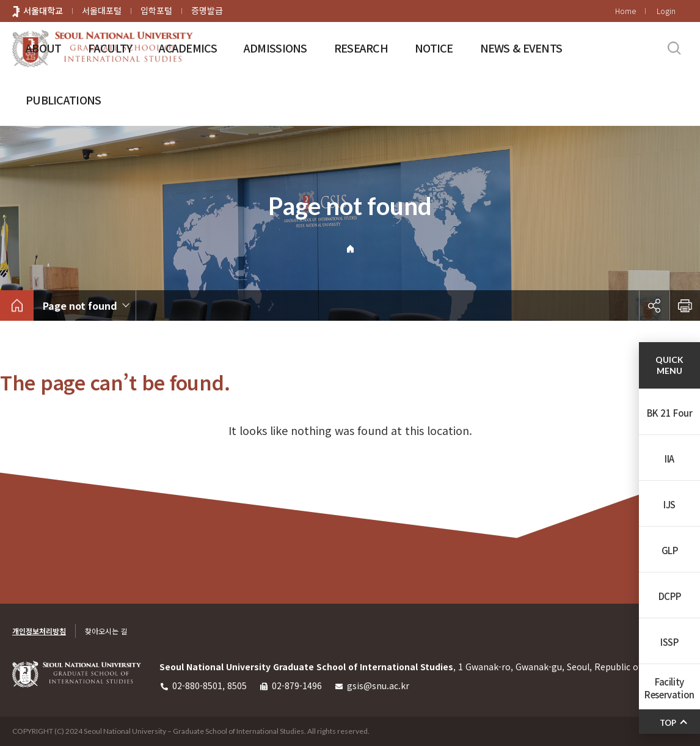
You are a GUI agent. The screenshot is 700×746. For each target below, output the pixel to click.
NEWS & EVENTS (521, 48)
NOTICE (434, 48)
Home (625, 11)
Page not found (80, 305)
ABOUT (43, 48)
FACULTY (110, 48)
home (17, 305)
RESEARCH (361, 48)
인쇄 (685, 305)
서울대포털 (102, 10)
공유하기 (654, 305)
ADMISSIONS (275, 48)
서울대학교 (43, 10)
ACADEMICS (188, 48)
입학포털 (156, 10)
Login (666, 11)
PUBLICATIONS (63, 100)
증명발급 (207, 10)
